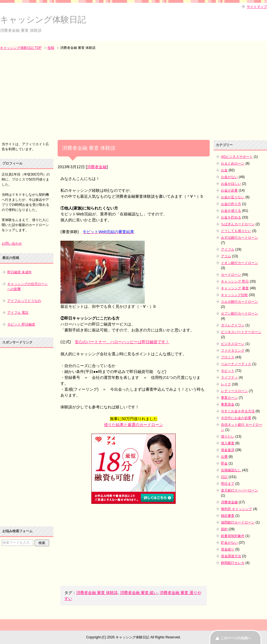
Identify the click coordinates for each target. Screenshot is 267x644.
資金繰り (228, 549)
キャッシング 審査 (235, 288)
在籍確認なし (231, 470)
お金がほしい (231, 184)
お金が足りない (233, 197)
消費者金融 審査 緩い (139, 593)
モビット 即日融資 (21, 324)
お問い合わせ (12, 244)
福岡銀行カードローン (238, 522)
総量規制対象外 (233, 536)
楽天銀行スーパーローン (239, 490)
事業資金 (228, 404)
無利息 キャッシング (237, 509)
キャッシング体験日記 (43, 20)
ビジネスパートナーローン (241, 332)
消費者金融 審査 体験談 (97, 593)
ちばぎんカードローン (238, 224)
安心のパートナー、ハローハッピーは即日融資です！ (122, 342)
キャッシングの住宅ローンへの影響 (28, 286)
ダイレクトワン (233, 325)
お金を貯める (231, 217)
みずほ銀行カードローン (239, 238)
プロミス (228, 357)
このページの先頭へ (236, 638)
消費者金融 (97, 167)
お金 (224, 170)
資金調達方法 (231, 556)
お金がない (229, 177)
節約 (224, 529)
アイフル (228, 249)
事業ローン (229, 398)
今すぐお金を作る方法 (238, 411)
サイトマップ (257, 7)
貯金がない (229, 543)
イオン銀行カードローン (239, 263)
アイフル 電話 (18, 313)
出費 (224, 457)
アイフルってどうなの (24, 301)
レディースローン (234, 391)
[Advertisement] (133, 95)
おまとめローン (233, 163)
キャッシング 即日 (235, 281)
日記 (224, 477)
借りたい (228, 436)
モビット (228, 371)
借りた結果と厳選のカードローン (133, 425)
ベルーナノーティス (236, 364)
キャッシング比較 (234, 295)
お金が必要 (229, 190)
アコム (226, 256)
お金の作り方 (231, 204)
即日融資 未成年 (20, 272)
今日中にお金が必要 (236, 418)
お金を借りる (231, 211)
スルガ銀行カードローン (239, 302)
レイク (226, 384)
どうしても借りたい (236, 231)
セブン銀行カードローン (239, 313)
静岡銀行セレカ (233, 563)
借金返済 (228, 450)
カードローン (231, 275)
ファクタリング (233, 351)
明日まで (228, 484)
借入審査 (228, 443)
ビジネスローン (233, 344)
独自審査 (228, 516)
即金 (224, 463)
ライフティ (229, 377)
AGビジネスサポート (237, 157)
